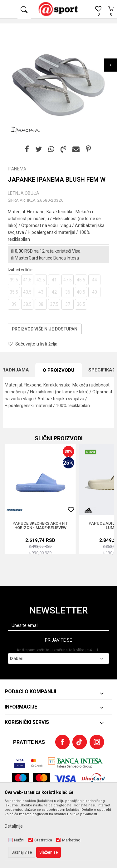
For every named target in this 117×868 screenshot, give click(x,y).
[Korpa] (111, 16)
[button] (24, 9)
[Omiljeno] (98, 16)
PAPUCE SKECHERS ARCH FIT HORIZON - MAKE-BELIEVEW (40, 526)
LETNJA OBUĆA (24, 193)
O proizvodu (58, 370)
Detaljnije (14, 826)
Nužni (19, 840)
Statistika (43, 840)
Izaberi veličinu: (22, 270)
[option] (58, 85)
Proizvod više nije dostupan (45, 329)
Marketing (71, 840)
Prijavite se (58, 640)
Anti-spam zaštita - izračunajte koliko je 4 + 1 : (58, 650)
